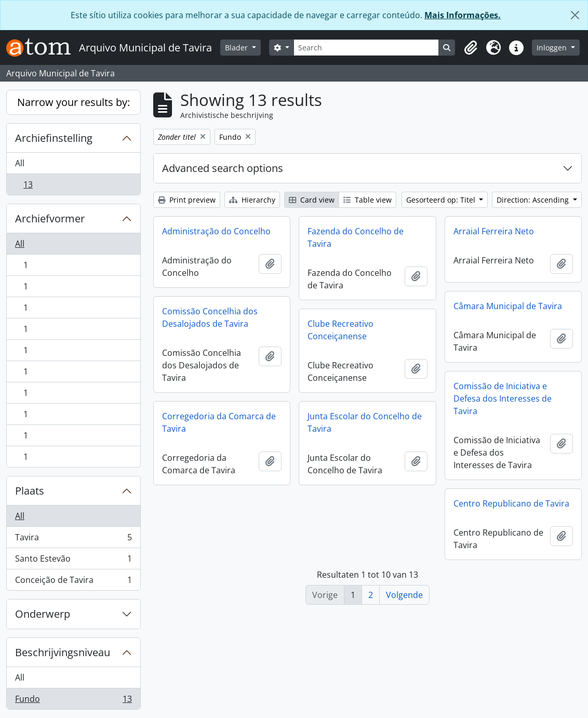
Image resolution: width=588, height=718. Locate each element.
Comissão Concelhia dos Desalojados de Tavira (210, 317)
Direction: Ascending (534, 200)
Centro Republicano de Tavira (511, 503)
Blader (237, 48)
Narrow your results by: (73, 102)
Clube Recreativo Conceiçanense (340, 330)
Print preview (187, 200)
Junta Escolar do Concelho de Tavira (365, 422)
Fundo (73, 701)
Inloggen (553, 48)
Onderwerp (43, 614)
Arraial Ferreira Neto (494, 231)
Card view (312, 200)
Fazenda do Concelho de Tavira (356, 237)
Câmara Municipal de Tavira (508, 306)
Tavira (73, 540)
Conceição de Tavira (73, 582)
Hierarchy (252, 200)
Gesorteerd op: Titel (442, 200)
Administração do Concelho (216, 231)
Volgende (404, 595)
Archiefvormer (50, 218)
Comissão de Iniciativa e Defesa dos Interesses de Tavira (503, 398)
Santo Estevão (73, 561)
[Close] (575, 15)
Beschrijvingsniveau (63, 652)
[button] (471, 48)
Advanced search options (223, 168)
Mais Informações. (463, 15)
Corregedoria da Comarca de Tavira (219, 422)
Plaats (30, 491)
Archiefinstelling (54, 138)
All (20, 163)
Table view (367, 200)
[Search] (366, 48)
